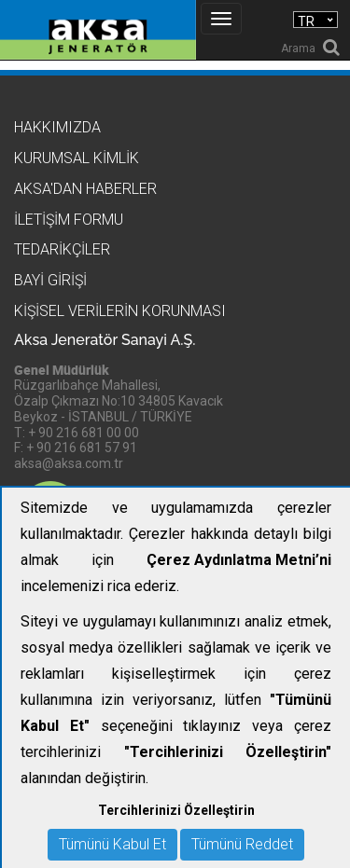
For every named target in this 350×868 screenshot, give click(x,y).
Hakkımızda (57, 127)
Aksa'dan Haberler (85, 189)
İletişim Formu (69, 220)
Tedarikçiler (62, 249)
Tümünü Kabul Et (112, 844)
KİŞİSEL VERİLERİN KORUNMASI (120, 311)
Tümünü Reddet (242, 844)
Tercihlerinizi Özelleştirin (176, 810)
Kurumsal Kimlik (77, 158)
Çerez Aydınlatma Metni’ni (239, 560)
